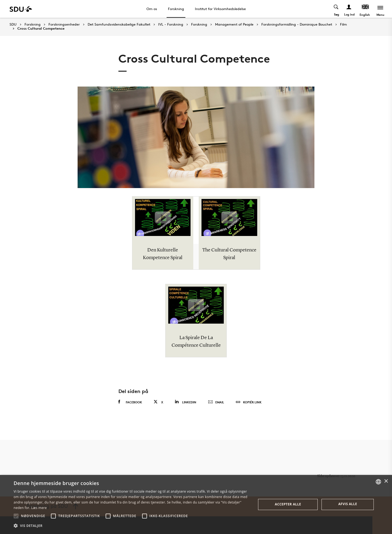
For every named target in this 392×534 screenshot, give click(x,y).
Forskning (176, 9)
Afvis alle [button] (348, 504)
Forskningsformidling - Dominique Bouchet (297, 24)
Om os (152, 9)
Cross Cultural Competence (41, 29)
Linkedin (186, 402)
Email (216, 402)
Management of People (234, 24)
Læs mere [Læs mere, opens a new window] (39, 508)
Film (343, 24)
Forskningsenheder (64, 24)
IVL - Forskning (171, 24)
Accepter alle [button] (288, 504)
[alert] (196, 504)
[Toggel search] (336, 9)
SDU (13, 24)
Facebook (130, 402)
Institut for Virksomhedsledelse (220, 9)
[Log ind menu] (349, 9)
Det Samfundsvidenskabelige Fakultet (119, 24)
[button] (16, 516)
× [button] (386, 481)
